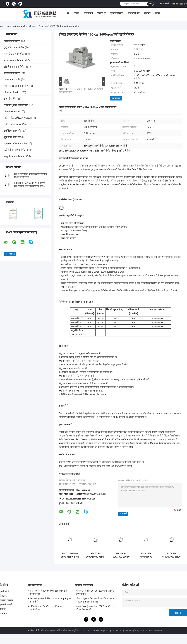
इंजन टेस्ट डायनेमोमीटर (14, 54)
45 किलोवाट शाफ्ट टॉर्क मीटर (98, 466)
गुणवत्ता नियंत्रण (117, 13)
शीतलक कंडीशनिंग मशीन (15, 143)
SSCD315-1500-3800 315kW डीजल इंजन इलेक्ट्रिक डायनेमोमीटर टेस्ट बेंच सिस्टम (70, 555)
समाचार (147, 13)
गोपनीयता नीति (33, 631)
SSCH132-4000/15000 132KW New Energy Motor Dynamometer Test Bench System (146, 555)
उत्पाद (8, 26)
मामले (157, 13)
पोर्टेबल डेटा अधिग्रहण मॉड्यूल (17, 118)
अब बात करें (164, 4)
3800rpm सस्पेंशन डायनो (121, 466)
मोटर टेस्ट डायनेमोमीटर (14, 60)
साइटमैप (3, 613)
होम (1, 26)
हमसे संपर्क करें (134, 13)
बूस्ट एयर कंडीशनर (12, 137)
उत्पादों (76, 13)
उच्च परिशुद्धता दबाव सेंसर (16, 105)
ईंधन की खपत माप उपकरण (17, 86)
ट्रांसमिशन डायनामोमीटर (15, 67)
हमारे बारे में (88, 13)
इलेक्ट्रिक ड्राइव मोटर (13, 131)
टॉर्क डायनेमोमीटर (12, 41)
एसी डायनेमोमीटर (20, 26)
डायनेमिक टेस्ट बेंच (12, 80)
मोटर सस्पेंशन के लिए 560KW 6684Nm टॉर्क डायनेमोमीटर (48, 592)
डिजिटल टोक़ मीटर (12, 92)
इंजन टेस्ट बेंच (10, 99)
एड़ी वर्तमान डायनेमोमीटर (15, 150)
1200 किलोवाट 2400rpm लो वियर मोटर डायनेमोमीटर (47, 608)
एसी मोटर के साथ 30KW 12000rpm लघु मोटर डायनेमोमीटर (96, 592)
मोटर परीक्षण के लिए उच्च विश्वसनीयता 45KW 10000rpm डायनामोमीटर (96, 600)
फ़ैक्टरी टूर (101, 13)
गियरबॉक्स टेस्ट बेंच (13, 111)
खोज (150, 4)
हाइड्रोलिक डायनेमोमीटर (15, 156)
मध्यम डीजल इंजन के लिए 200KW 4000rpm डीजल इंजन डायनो (95, 608)
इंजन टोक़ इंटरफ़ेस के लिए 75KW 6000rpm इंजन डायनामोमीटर (50, 600)
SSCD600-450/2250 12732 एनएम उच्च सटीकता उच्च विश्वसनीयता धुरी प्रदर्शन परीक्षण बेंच (29, 186)
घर (68, 13)
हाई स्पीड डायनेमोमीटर (14, 48)
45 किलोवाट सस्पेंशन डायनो (73, 466)
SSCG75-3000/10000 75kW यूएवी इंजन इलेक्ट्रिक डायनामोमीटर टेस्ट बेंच (95, 555)
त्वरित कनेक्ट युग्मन (13, 124)
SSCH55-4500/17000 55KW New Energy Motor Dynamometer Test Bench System (171, 555)
